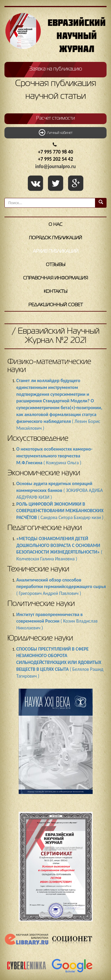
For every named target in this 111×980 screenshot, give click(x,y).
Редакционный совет (56, 305)
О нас (55, 225)
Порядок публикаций (55, 238)
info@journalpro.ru (55, 167)
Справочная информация (55, 278)
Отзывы (56, 265)
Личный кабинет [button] (56, 132)
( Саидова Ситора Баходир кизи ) (60, 511)
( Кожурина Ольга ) (54, 456)
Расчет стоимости (55, 118)
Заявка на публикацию (56, 69)
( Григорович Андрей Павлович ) (61, 587)
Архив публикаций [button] (56, 251)
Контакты (56, 292)
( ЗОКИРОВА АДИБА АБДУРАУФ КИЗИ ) (59, 490)
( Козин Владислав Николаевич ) (57, 621)
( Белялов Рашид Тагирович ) (60, 662)
